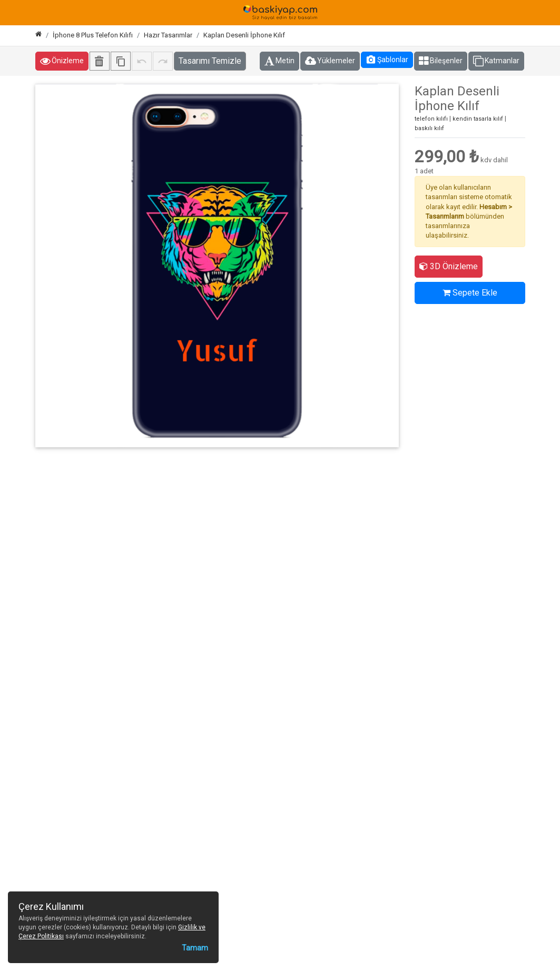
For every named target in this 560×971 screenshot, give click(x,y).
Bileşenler (441, 61)
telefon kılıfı (431, 119)
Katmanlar (496, 61)
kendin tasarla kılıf (478, 119)
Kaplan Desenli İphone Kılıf (244, 35)
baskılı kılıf (429, 128)
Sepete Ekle (470, 293)
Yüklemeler (330, 61)
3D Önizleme (449, 266)
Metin (279, 61)
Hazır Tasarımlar (168, 35)
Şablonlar (387, 60)
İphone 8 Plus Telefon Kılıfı (93, 35)
